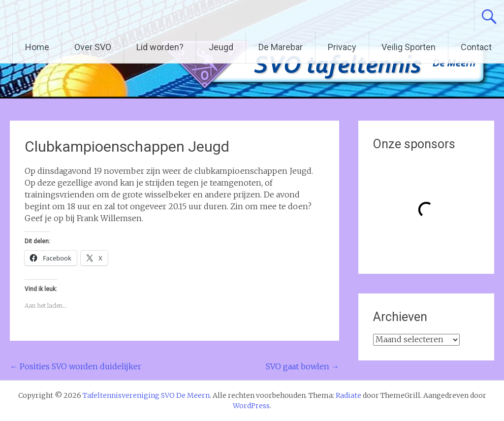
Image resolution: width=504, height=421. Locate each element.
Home (37, 47)
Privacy (342, 47)
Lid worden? (160, 47)
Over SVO (93, 47)
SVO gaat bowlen (302, 366)
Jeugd (221, 47)
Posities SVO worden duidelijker (76, 366)
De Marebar (281, 47)
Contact (476, 47)
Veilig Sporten (409, 47)
